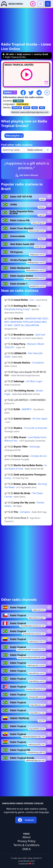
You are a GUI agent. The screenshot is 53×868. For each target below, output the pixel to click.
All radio (8, 54)
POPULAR (17, 108)
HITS (42, 108)
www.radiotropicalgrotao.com (34, 112)
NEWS (27, 108)
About (26, 837)
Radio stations (24, 54)
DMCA (26, 849)
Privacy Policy (26, 841)
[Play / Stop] (33, 4)
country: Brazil (41, 54)
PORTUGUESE (23, 104)
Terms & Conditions (27, 845)
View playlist (14, 136)
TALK (35, 108)
